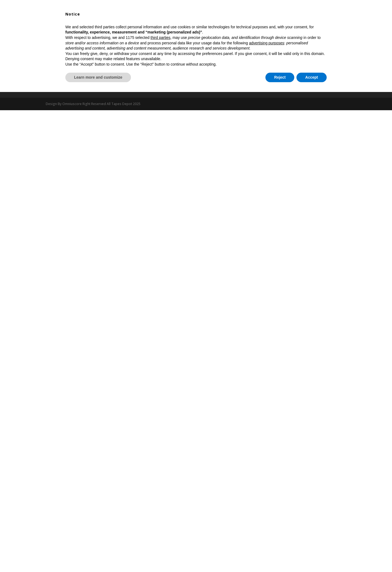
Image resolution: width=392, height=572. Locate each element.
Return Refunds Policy (219, 86)
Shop (118, 23)
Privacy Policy (134, 86)
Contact (278, 23)
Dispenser (209, 23)
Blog (258, 23)
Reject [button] (280, 557)
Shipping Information (295, 86)
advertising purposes (267, 523)
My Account (236, 23)
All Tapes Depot (145, 23)
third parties (160, 518)
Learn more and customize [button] (98, 557)
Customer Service (60, 86)
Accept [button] (312, 557)
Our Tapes (177, 23)
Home (100, 23)
